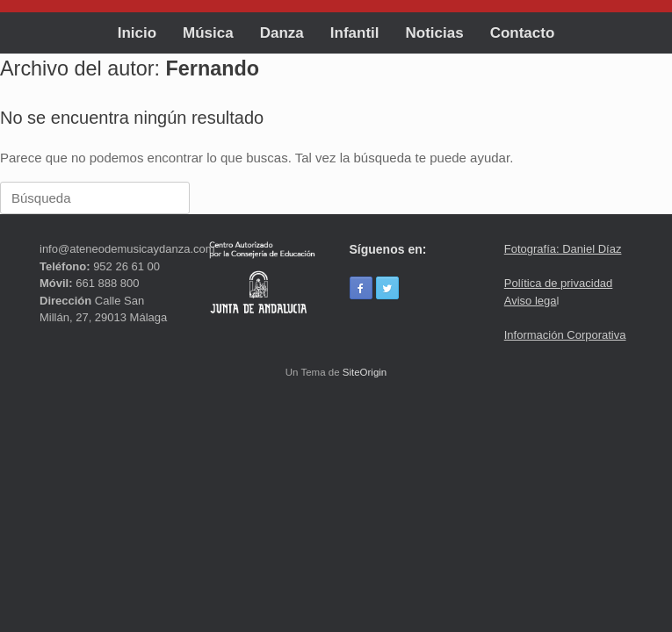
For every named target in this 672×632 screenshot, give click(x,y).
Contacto (523, 33)
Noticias (435, 33)
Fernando (213, 68)
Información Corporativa (565, 335)
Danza (282, 33)
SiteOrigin (365, 372)
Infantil (355, 33)
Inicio (137, 33)
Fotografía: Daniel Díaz (563, 249)
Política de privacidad (559, 283)
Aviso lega (531, 301)
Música (208, 33)
